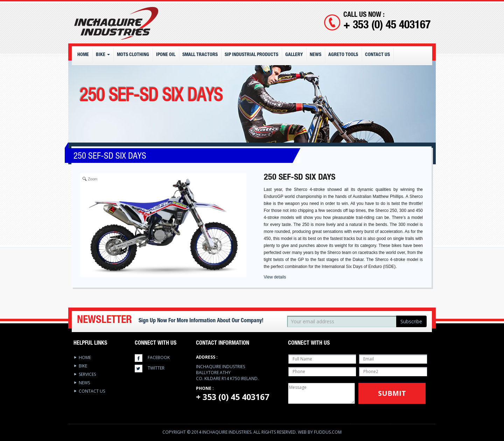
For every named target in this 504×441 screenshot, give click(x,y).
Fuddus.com (328, 432)
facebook (159, 357)
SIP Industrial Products (251, 55)
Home (83, 55)
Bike (103, 55)
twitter (156, 368)
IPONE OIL (166, 55)
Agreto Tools (343, 55)
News (316, 55)
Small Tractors (200, 55)
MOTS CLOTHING (133, 55)
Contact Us (377, 55)
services (87, 374)
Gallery (294, 55)
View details (275, 277)
